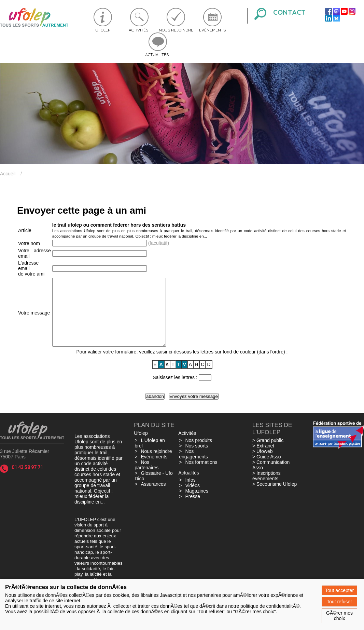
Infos (190, 493)
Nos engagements (193, 467)
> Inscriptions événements (267, 489)
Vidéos (192, 499)
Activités (138, 30)
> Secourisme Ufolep (275, 497)
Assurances (153, 497)
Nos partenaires (146, 478)
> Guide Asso (267, 470)
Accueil (8, 174)
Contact (289, 12)
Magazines (197, 504)
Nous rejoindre (176, 30)
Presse (193, 510)
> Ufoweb (263, 465)
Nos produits (199, 454)
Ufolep (103, 30)
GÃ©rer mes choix (339, 616)
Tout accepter (339, 590)
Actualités (157, 55)
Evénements (212, 30)
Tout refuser (339, 602)
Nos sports (197, 459)
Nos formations (201, 475)
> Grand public (268, 454)
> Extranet (263, 459)
